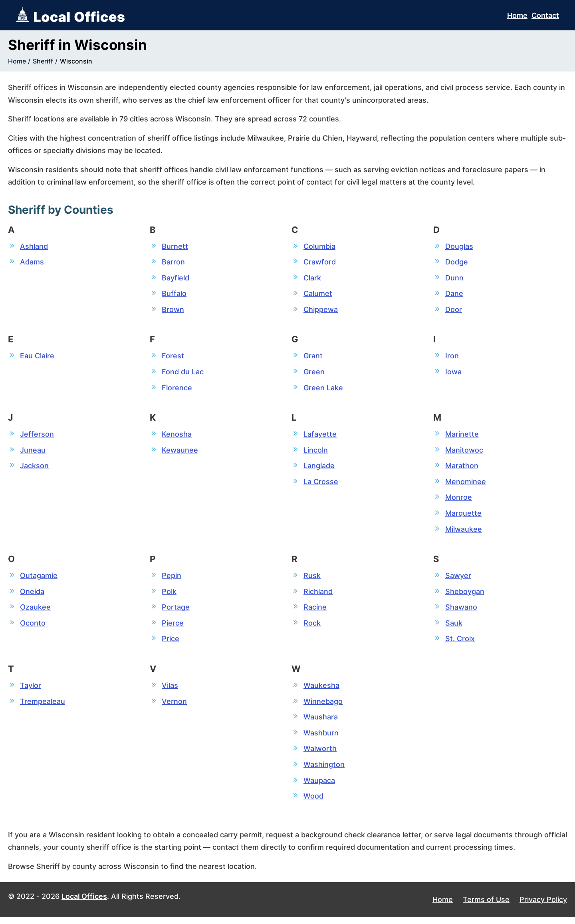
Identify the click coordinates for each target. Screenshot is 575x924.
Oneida (32, 595)
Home (517, 15)
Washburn (321, 738)
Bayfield (175, 278)
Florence (177, 389)
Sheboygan (465, 595)
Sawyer (458, 579)
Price (171, 643)
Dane (454, 294)
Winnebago (323, 706)
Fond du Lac (183, 373)
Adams (32, 262)
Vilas (170, 690)
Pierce (173, 627)
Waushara (321, 722)
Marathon (462, 468)
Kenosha (177, 436)
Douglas (459, 246)
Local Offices (84, 903)
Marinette (462, 436)
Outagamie (39, 579)
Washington (324, 770)
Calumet (318, 294)
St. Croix (460, 643)
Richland (318, 595)
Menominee (466, 484)
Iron (452, 357)
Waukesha (321, 690)
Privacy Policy (543, 907)
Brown (173, 310)
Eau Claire (37, 357)
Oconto (33, 627)
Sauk (454, 627)
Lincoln (316, 452)
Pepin (172, 579)
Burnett (175, 246)
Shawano (461, 611)
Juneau (33, 452)
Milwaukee (464, 532)
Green (314, 373)
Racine (315, 611)
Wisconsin (76, 61)
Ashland (34, 246)
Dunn (454, 278)
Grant (313, 357)
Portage (176, 611)
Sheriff (43, 61)
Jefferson (37, 436)
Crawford (320, 262)
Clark (312, 278)
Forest (173, 357)
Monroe (459, 500)
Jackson (34, 468)
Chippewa (321, 310)
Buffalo (174, 294)
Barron (173, 262)
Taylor (31, 690)
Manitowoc (464, 452)
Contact (545, 15)
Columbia (319, 246)
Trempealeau (43, 706)
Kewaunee (180, 452)
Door (454, 310)
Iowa (453, 373)
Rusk (312, 579)
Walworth (320, 754)
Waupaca (319, 786)
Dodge (457, 262)
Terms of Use (486, 907)
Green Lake (323, 389)
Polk (169, 595)
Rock (312, 627)
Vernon (174, 706)
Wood (313, 803)
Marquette (463, 516)
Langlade (319, 468)
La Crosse (321, 484)
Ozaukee (35, 611)
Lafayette (320, 436)
